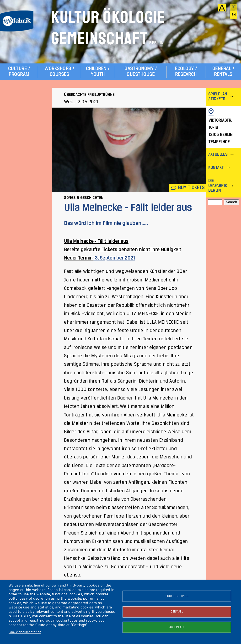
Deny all (177, 612)
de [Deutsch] (234, 7)
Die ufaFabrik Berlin (218, 186)
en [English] (234, 15)
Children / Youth (98, 72)
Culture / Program (19, 72)
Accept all (177, 627)
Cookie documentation (25, 632)
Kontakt (216, 168)
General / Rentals (223, 72)
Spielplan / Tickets (218, 97)
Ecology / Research (186, 72)
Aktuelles (218, 155)
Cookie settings (177, 596)
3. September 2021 (114, 258)
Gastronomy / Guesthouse (141, 72)
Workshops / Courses (59, 72)
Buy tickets (188, 188)
